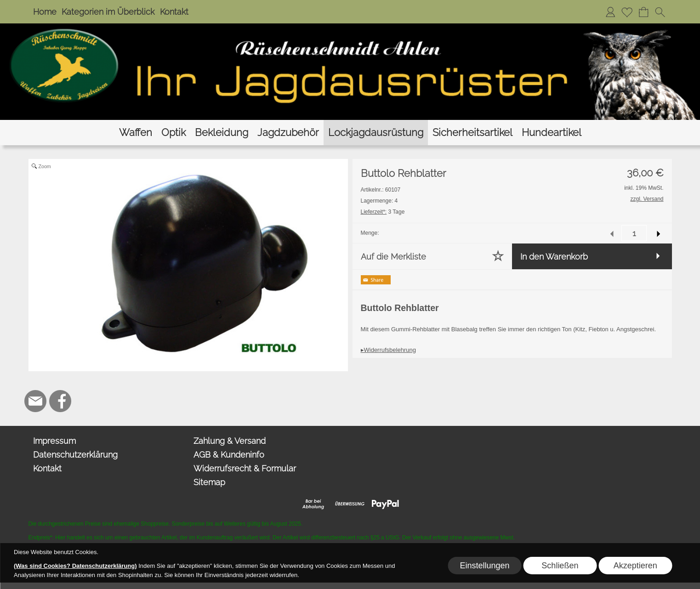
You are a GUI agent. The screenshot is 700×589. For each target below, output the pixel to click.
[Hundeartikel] (552, 133)
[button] (660, 12)
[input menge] (634, 233)
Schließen (560, 566)
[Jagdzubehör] (288, 133)
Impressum (54, 441)
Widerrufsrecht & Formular (245, 468)
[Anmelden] (610, 12)
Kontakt (174, 12)
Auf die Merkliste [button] (393, 257)
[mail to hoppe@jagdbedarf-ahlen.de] (35, 401)
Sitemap (209, 482)
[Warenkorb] (643, 12)
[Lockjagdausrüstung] (376, 133)
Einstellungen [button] (484, 566)
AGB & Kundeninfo (229, 455)
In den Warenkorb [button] (554, 257)
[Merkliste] (627, 12)
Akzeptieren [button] (635, 566)
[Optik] (174, 133)
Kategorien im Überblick (108, 12)
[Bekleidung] (222, 133)
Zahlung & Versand (230, 441)
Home (45, 12)
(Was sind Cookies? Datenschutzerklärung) (75, 566)
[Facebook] (60, 401)
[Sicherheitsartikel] (472, 133)
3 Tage (383, 212)
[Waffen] (136, 133)
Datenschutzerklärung (75, 455)
